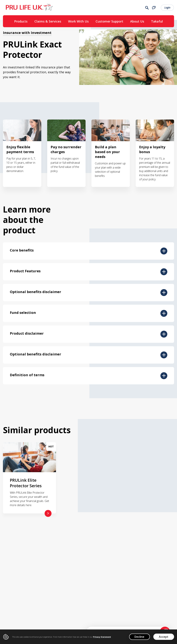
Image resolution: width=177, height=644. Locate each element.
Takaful (157, 22)
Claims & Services (48, 22)
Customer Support (109, 22)
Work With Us (78, 22)
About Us (137, 22)
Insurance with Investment (27, 34)
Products (21, 22)
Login (167, 8)
